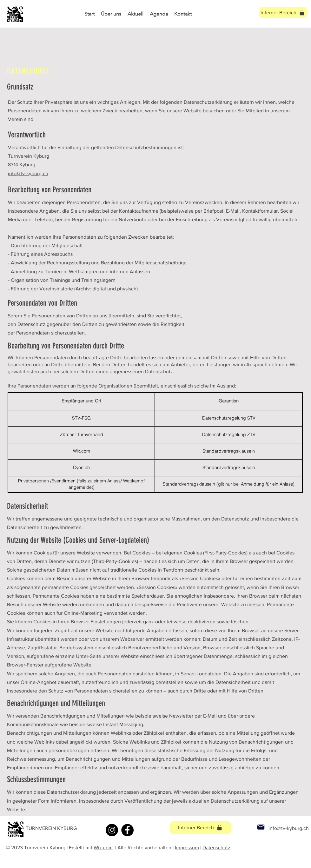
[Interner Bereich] (201, 828)
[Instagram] (112, 830)
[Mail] (261, 827)
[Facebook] (127, 830)
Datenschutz (216, 848)
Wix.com (103, 848)
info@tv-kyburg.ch (28, 173)
